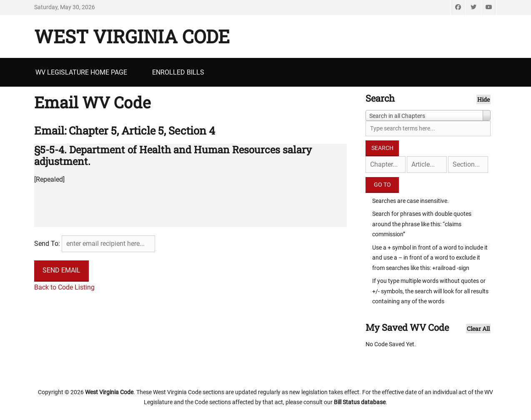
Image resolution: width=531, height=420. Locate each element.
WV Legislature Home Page (81, 72)
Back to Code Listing (64, 287)
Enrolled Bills (178, 72)
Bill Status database (360, 402)
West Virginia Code (132, 36)
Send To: (47, 244)
